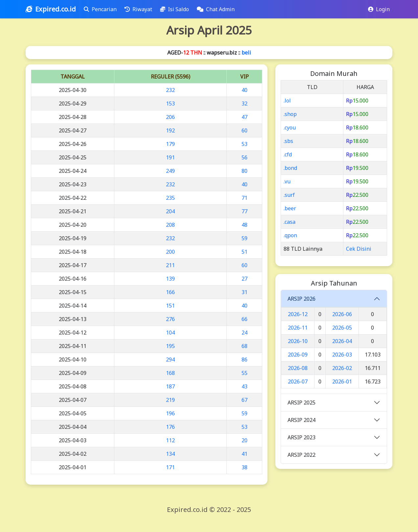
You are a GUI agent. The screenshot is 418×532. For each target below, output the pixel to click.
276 (170, 319)
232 (170, 90)
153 (170, 104)
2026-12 (298, 314)
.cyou (290, 127)
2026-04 (342, 341)
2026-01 (342, 382)
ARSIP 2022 (302, 455)
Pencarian (102, 9)
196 (170, 413)
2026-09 (298, 355)
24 (244, 333)
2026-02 (342, 368)
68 (244, 346)
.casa (290, 222)
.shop (290, 114)
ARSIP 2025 (302, 403)
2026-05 (342, 328)
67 (244, 400)
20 (244, 440)
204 (170, 211)
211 (170, 265)
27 (244, 279)
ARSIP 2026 (302, 299)
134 (170, 454)
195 (170, 346)
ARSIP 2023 (302, 437)
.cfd (288, 154)
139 (170, 279)
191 (170, 157)
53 (244, 144)
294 (170, 359)
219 (170, 400)
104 (170, 333)
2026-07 (298, 382)
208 (170, 225)
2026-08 (298, 368)
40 (244, 90)
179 (170, 144)
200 (170, 252)
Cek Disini (359, 249)
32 (244, 104)
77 (244, 211)
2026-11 (298, 328)
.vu (287, 181)
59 (244, 238)
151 (170, 306)
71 (244, 198)
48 (244, 225)
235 (170, 198)
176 (170, 427)
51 (244, 252)
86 (244, 359)
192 (170, 130)
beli (246, 53)
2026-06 (342, 314)
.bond (290, 168)
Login (379, 9)
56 (244, 157)
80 (244, 171)
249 (170, 171)
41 (244, 454)
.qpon (290, 235)
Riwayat (140, 9)
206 (170, 117)
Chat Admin (217, 9)
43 (244, 386)
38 (244, 467)
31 (244, 292)
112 (170, 440)
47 (244, 117)
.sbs (288, 141)
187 (170, 386)
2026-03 (342, 355)
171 (170, 467)
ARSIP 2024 (302, 420)
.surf (289, 195)
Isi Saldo (176, 9)
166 (170, 292)
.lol (287, 101)
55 (244, 373)
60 (244, 130)
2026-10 (298, 341)
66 (244, 319)
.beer (290, 208)
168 (170, 373)
